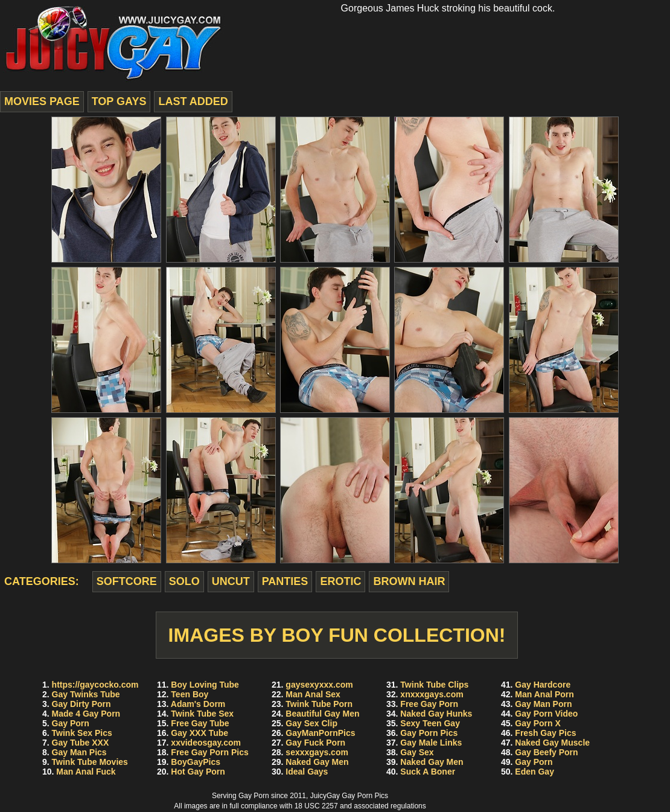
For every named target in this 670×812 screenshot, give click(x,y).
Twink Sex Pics (82, 733)
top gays (119, 101)
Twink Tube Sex (202, 714)
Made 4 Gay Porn (86, 714)
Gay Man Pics (79, 752)
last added (193, 101)
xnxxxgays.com (432, 694)
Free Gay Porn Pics (209, 752)
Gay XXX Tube (199, 733)
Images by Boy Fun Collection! (337, 635)
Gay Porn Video (546, 714)
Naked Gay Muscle (552, 743)
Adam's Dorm (198, 704)
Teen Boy (190, 694)
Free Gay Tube (200, 723)
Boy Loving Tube (205, 685)
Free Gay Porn (429, 704)
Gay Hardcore (543, 685)
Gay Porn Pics (429, 733)
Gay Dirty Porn (81, 704)
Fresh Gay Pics (545, 733)
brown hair (409, 581)
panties (285, 581)
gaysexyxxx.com (319, 685)
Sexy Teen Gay (430, 723)
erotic (340, 581)
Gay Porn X (538, 723)
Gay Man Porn (543, 704)
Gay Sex (417, 752)
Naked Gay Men (317, 762)
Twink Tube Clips (434, 685)
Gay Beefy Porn (546, 752)
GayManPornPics (320, 733)
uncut (231, 581)
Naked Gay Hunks (436, 714)
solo (184, 581)
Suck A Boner (428, 772)
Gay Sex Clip (311, 723)
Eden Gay (534, 772)
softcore (127, 581)
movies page (42, 101)
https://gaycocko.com (95, 685)
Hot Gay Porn (198, 772)
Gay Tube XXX (81, 743)
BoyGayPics (196, 762)
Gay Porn (71, 723)
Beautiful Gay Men (322, 714)
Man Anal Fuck (86, 772)
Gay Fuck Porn (315, 743)
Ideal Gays (307, 772)
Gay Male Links (431, 743)
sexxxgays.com (317, 752)
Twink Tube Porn (319, 704)
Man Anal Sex (313, 694)
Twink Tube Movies (90, 762)
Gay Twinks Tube (86, 694)
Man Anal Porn (544, 694)
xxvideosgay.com (206, 743)
